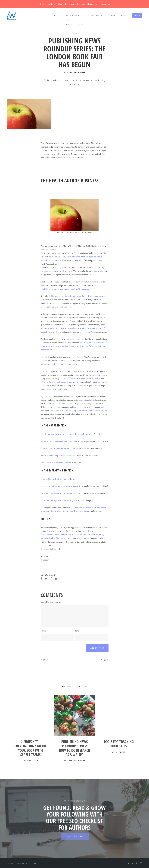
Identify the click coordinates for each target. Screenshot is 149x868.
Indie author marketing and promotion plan (61, 493)
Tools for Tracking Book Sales (119, 744)
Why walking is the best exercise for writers (61, 382)
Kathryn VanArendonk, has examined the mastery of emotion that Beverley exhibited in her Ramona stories (72, 535)
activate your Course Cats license (61, 4)
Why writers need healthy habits (84, 378)
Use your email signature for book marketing (61, 486)
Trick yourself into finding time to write (59, 448)
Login (124, 16)
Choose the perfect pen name (55, 479)
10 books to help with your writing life (59, 501)
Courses (56, 16)
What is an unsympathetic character (58, 456)
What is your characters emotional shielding (61, 441)
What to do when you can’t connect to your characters (66, 434)
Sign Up (137, 16)
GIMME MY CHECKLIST (75, 836)
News (74, 33)
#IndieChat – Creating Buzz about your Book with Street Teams (30, 748)
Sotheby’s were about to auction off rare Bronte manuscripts (77, 296)
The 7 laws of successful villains (56, 463)
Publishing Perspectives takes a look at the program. (65, 289)
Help (113, 16)
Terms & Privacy (23, 863)
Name (43, 631)
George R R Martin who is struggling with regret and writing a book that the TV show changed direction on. (74, 346)
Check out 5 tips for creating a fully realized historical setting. (79, 411)
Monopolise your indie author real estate (69, 511)
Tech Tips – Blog (98, 16)
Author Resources (75, 16)
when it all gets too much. (59, 389)
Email (78, 631)
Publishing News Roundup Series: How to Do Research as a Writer (74, 748)
